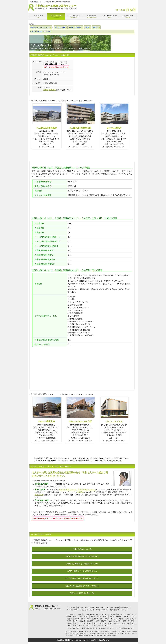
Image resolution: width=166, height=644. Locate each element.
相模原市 (82, 621)
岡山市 (82, 625)
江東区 (80, 617)
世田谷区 (119, 617)
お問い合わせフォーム (99, 635)
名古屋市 (103, 623)
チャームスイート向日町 (80, 421)
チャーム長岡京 (114, 128)
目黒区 (107, 619)
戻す (131, 10)
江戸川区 (127, 614)
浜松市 (116, 623)
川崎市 (69, 621)
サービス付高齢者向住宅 (124, 628)
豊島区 (77, 619)
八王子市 (114, 619)
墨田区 (112, 617)
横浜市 (134, 619)
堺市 (128, 623)
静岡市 (110, 623)
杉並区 (105, 617)
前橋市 (77, 623)
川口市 (124, 621)
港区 (101, 619)
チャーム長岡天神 (46, 421)
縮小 (128, 10)
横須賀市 (90, 621)
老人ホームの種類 (113, 608)
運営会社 (113, 610)
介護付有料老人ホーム (68, 489)
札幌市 (89, 623)
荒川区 (113, 614)
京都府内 (80, 492)
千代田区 (70, 619)
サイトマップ (122, 610)
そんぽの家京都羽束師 (46, 128)
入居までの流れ (89, 610)
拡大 (135, 10)
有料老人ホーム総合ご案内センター (56, 7)
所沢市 (130, 621)
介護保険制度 (125, 608)
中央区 (132, 617)
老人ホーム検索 (83, 608)
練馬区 (89, 619)
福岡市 (101, 625)
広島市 (94, 625)
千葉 (109, 621)
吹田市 (134, 623)
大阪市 (123, 623)
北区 (74, 617)
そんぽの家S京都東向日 (80, 128)
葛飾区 (69, 617)
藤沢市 (75, 621)
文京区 (96, 619)
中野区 (83, 619)
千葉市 (97, 621)
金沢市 (88, 625)
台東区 (126, 617)
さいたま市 (116, 621)
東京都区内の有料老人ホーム (93, 614)
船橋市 (104, 621)
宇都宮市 (70, 623)
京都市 (69, 625)
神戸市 (75, 625)
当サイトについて (102, 610)
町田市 (121, 619)
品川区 (86, 617)
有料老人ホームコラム (97, 608)
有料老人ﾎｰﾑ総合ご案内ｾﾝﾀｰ (48, 607)
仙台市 (96, 623)
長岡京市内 (39, 495)
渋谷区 (93, 617)
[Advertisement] (92, 76)
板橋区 (120, 614)
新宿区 (99, 617)
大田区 (134, 614)
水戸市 (83, 623)
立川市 (127, 619)
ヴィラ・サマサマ (114, 421)
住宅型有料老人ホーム (87, 489)
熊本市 (107, 625)
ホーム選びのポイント (74, 610)
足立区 (107, 614)
